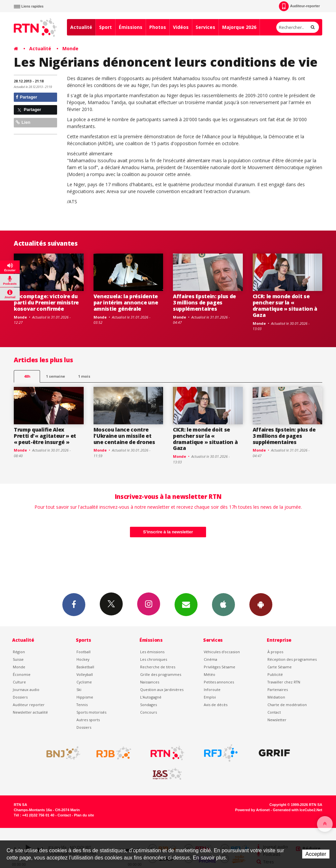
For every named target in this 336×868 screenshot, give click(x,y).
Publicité (275, 674)
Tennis (82, 705)
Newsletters (186, 604)
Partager (26, 97)
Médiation (276, 697)
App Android (261, 604)
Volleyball (85, 674)
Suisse (18, 659)
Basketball (85, 667)
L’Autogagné (151, 697)
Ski (79, 690)
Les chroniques (154, 659)
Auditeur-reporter (299, 6)
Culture (19, 682)
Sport (105, 27)
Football (84, 652)
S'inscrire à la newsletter (168, 532)
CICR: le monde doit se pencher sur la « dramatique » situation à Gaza (285, 306)
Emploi (210, 697)
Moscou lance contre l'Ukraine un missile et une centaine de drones (124, 436)
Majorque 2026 (239, 27)
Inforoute (212, 690)
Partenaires (278, 690)
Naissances (150, 682)
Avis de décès (216, 705)
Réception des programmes (292, 659)
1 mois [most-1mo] (84, 376)
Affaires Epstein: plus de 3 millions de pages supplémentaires (204, 302)
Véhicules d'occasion (222, 652)
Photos (158, 27)
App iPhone (223, 604)
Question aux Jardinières (162, 690)
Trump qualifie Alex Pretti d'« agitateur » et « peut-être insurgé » (45, 436)
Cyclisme (84, 682)
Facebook (74, 604)
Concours (148, 712)
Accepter (316, 854)
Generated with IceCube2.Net (298, 810)
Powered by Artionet (252, 810)
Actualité (81, 27)
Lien (23, 122)
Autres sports (88, 720)
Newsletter (277, 720)
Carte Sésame (280, 667)
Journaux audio (26, 690)
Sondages (148, 705)
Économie (22, 674)
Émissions (131, 27)
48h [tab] (27, 376)
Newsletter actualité (30, 712)
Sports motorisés (91, 712)
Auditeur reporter (29, 705)
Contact (274, 712)
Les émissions (152, 652)
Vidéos (181, 27)
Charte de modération (287, 705)
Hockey (83, 659)
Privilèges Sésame (220, 667)
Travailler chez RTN (284, 682)
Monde (70, 48)
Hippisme (85, 697)
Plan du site (84, 815)
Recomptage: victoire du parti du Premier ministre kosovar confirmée (46, 302)
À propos (275, 652)
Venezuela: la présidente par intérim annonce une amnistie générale (126, 302)
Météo (210, 674)
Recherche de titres (158, 667)
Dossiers (20, 697)
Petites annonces (219, 682)
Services (205, 27)
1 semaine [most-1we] (55, 376)
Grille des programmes (161, 674)
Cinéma (210, 659)
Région (19, 652)
